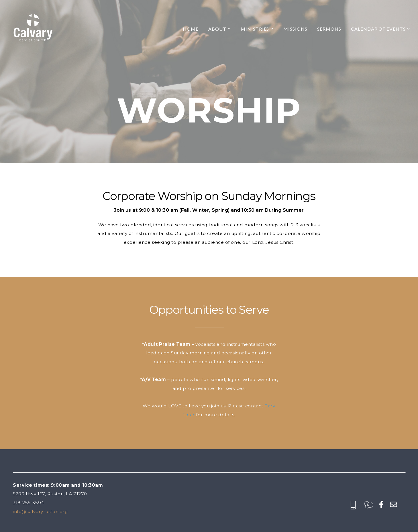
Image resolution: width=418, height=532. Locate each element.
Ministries (257, 29)
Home (191, 29)
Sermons (329, 29)
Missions (295, 29)
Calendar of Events (381, 29)
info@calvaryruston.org (40, 512)
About (220, 29)
